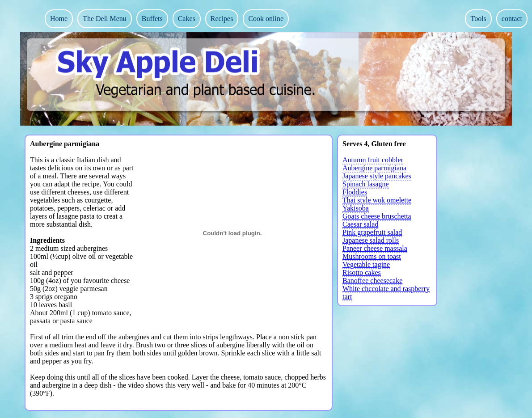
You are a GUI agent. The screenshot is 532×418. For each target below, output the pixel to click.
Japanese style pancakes (377, 176)
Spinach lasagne (366, 184)
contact (512, 19)
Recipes (222, 19)
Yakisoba (356, 208)
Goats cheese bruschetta (377, 216)
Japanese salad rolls (371, 240)
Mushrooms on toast (372, 256)
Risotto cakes (362, 272)
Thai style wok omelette (377, 200)
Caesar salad (360, 224)
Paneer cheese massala (375, 248)
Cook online (266, 19)
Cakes (187, 19)
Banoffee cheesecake (372, 281)
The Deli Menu (105, 19)
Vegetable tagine (366, 264)
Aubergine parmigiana (374, 168)
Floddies (355, 192)
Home (59, 19)
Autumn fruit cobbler (373, 160)
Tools (478, 19)
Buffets (152, 19)
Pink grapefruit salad (372, 232)
